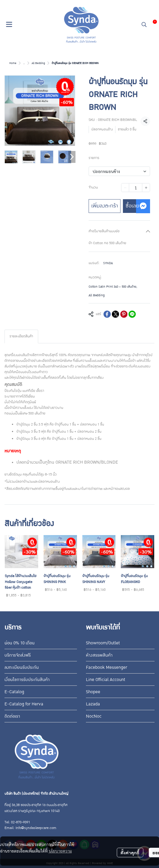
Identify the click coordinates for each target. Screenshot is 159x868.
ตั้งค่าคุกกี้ (130, 853)
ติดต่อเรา (12, 716)
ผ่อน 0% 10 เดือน (20, 643)
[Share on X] (115, 314)
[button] (144, 24)
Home (13, 63)
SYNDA (108, 263)
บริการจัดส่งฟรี (18, 655)
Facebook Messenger (106, 667)
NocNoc (94, 716)
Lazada (93, 704)
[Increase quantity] (146, 188)
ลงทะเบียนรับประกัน (22, 667)
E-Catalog (14, 692)
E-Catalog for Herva (24, 704)
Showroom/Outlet (103, 643)
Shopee (93, 692)
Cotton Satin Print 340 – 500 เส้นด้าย (113, 287)
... (24, 63)
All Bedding (38, 63)
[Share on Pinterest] (124, 314)
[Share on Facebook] (107, 314)
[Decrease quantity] (125, 188)
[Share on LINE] (132, 314)
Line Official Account (106, 680)
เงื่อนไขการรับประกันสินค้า (27, 680)
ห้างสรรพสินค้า (99, 655)
